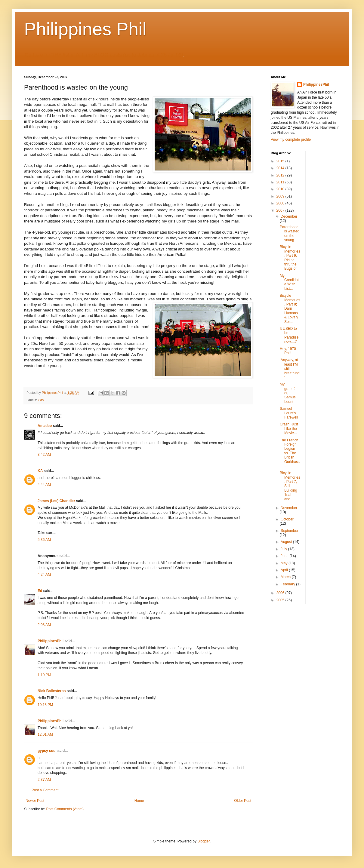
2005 (281, 600)
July (284, 549)
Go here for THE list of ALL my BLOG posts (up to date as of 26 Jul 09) (104, 55)
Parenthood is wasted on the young (290, 233)
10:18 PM (45, 705)
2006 (281, 593)
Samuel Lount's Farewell (289, 413)
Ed (40, 591)
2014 (281, 168)
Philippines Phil (85, 29)
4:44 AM (44, 485)
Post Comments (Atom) (65, 809)
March (286, 577)
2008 (281, 203)
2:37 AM (44, 780)
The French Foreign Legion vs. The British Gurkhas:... (290, 453)
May (285, 563)
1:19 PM (44, 675)
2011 (281, 182)
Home (139, 801)
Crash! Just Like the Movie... (289, 429)
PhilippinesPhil (51, 641)
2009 (281, 196)
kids (41, 400)
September (290, 531)
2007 (281, 210)
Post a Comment (45, 790)
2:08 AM (44, 625)
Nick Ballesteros (52, 691)
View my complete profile (291, 140)
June (285, 556)
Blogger (204, 841)
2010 (281, 189)
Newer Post (35, 801)
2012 (281, 175)
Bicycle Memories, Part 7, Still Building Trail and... (290, 486)
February (288, 584)
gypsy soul (47, 751)
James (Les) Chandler (56, 501)
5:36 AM (44, 540)
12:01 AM (45, 735)
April (285, 570)
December (289, 216)
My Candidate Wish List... (289, 282)
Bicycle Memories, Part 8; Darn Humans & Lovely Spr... (290, 308)
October (287, 519)
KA (40, 471)
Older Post (243, 801)
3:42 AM (44, 455)
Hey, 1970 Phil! (288, 351)
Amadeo (45, 426)
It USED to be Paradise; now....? (290, 335)
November (289, 508)
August (287, 542)
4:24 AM (44, 575)
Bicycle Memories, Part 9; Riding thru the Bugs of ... (290, 258)
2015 (281, 161)
